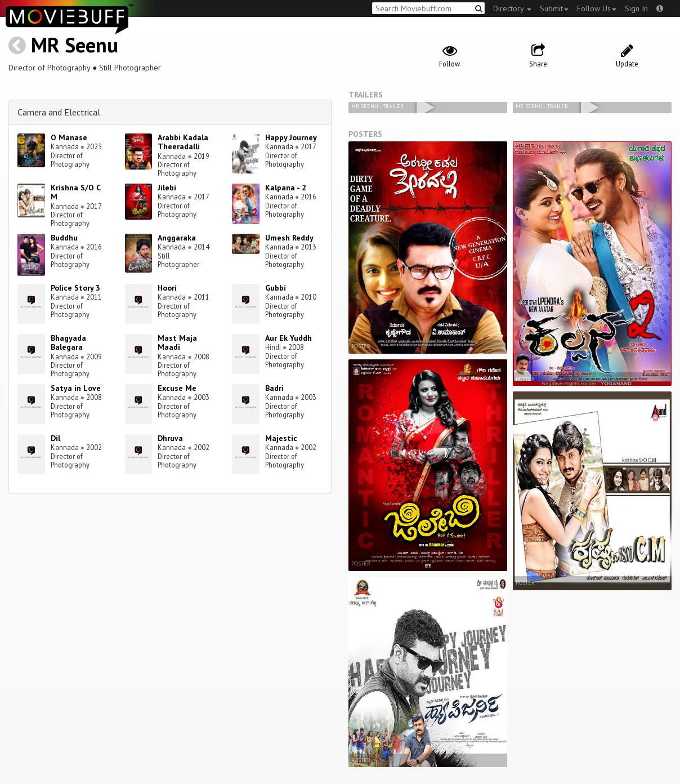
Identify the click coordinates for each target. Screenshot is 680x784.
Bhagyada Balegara (68, 343)
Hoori (167, 288)
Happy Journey (291, 137)
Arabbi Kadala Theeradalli (183, 142)
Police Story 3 (75, 288)
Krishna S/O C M (75, 192)
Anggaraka (177, 238)
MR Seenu (75, 45)
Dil (55, 438)
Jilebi (167, 188)
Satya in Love (76, 388)
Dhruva (170, 438)
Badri (274, 388)
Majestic (281, 438)
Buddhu (64, 238)
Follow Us (597, 8)
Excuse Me (177, 388)
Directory (512, 8)
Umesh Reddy (289, 238)
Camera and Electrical (59, 112)
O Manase (69, 137)
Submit (554, 8)
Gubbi (276, 288)
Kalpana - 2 (286, 188)
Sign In (636, 8)
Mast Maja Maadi (177, 343)
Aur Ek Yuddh (288, 338)
